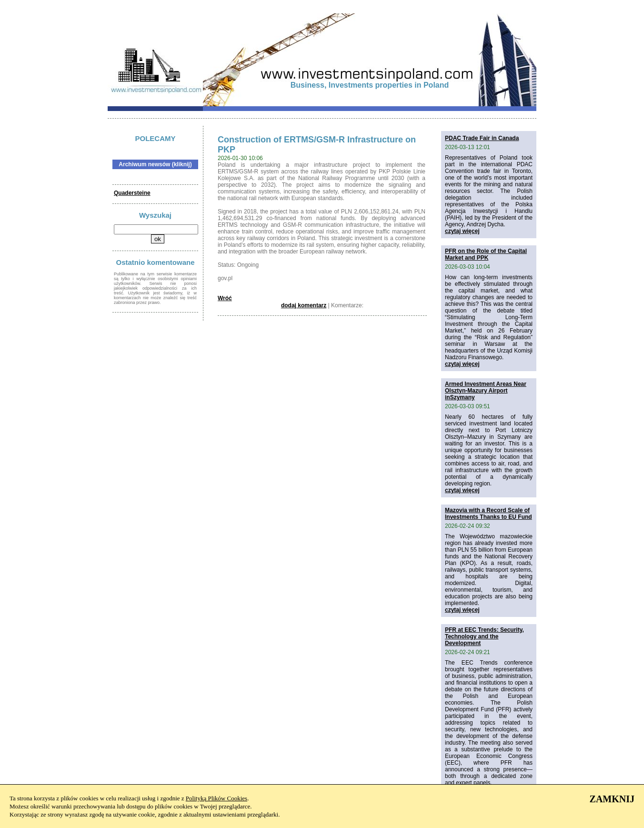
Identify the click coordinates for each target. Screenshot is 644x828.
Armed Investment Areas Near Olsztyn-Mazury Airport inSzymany (486, 391)
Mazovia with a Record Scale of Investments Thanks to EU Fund (488, 514)
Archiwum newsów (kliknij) (155, 164)
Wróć (225, 298)
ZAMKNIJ (612, 799)
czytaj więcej (462, 231)
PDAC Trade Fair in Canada (482, 138)
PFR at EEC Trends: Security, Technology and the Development (484, 636)
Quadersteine (132, 193)
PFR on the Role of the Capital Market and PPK (486, 254)
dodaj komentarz (304, 305)
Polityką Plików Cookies (216, 798)
